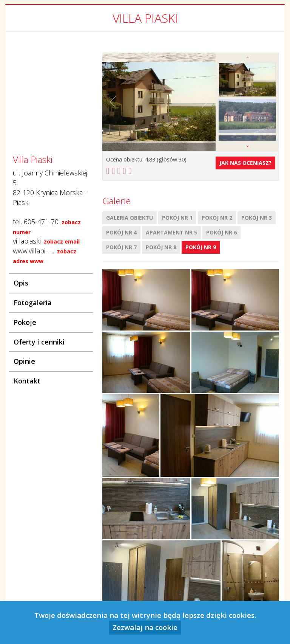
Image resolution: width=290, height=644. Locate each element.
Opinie (24, 361)
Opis (21, 283)
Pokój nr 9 (201, 247)
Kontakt (27, 381)
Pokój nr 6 (221, 232)
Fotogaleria (33, 303)
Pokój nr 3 (257, 218)
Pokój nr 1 (177, 218)
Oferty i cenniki (39, 342)
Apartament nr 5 (171, 232)
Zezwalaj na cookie (145, 627)
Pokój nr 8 (161, 247)
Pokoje (25, 322)
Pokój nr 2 (217, 218)
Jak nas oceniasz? (245, 163)
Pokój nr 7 (121, 247)
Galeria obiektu (130, 218)
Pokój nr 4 (121, 232)
